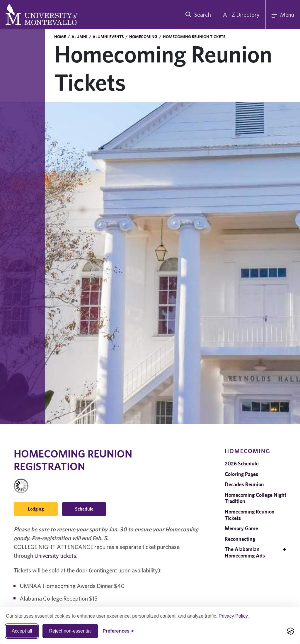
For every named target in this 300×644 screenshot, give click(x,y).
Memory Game (241, 528)
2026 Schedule (242, 463)
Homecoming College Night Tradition (255, 498)
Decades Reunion (244, 484)
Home (60, 37)
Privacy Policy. (234, 616)
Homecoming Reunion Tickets (250, 515)
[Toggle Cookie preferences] (118, 631)
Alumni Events (108, 37)
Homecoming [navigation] (248, 451)
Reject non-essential (70, 631)
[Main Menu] (283, 15)
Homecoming (143, 37)
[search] (197, 15)
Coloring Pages (241, 474)
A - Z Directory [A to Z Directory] (241, 15)
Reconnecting (240, 539)
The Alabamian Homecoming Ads (245, 552)
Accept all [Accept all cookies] (22, 631)
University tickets (55, 556)
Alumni (79, 37)
